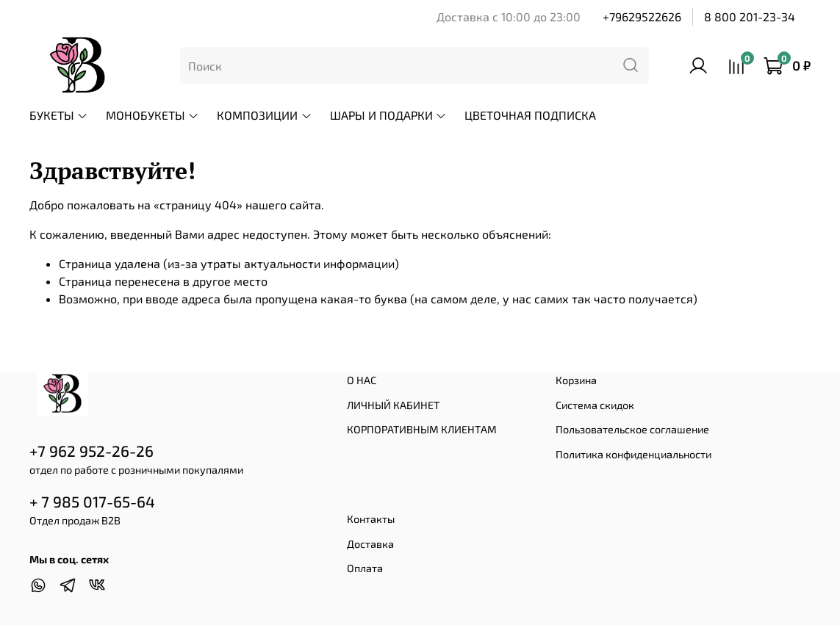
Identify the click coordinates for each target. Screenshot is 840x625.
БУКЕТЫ (59, 115)
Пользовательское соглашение (632, 429)
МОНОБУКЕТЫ (152, 115)
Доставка (370, 544)
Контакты (371, 519)
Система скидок (595, 405)
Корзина (576, 380)
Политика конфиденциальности (633, 454)
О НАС (362, 380)
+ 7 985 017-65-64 (92, 501)
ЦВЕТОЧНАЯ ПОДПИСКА (530, 115)
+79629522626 (642, 17)
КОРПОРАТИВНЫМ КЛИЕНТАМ (422, 429)
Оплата (365, 568)
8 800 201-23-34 (750, 17)
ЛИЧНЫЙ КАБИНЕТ (393, 405)
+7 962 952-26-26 (91, 451)
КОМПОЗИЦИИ (264, 115)
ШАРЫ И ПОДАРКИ (388, 115)
